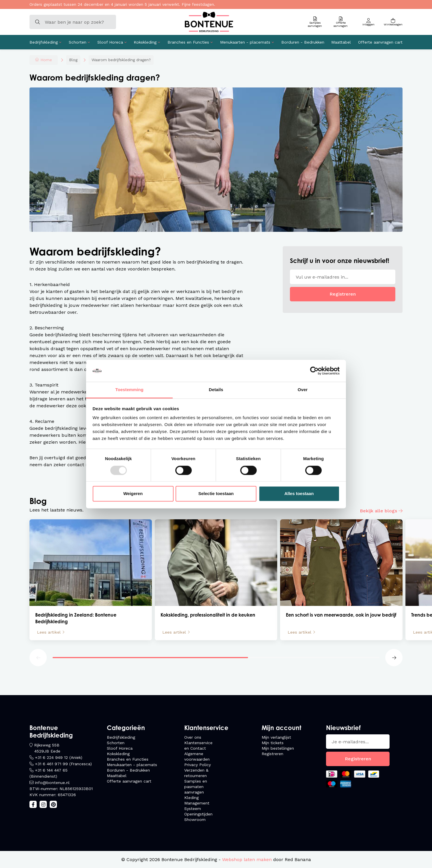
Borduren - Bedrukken (303, 42)
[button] (38, 658)
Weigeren (133, 494)
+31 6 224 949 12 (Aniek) (59, 757)
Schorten (78, 42)
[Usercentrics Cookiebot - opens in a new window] (314, 371)
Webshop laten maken (247, 859)
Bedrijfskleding (44, 42)
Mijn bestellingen (278, 748)
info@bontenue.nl (52, 783)
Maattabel (341, 42)
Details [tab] (216, 390)
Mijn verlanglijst (276, 737)
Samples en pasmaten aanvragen (196, 787)
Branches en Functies (188, 42)
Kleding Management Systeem (197, 803)
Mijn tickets (273, 743)
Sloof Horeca (110, 42)
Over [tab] (303, 390)
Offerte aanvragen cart (380, 42)
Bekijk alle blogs (378, 511)
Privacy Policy (198, 765)
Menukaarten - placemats (245, 42)
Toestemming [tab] (129, 390)
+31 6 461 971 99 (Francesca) (63, 764)
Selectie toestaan (216, 494)
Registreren (343, 294)
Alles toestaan (299, 494)
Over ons (193, 737)
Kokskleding (145, 42)
